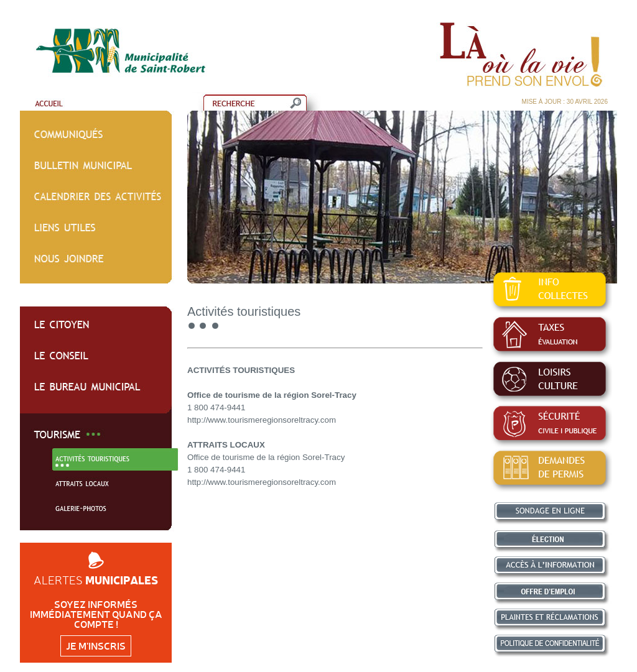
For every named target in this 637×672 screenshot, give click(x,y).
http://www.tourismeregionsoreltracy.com (262, 420)
